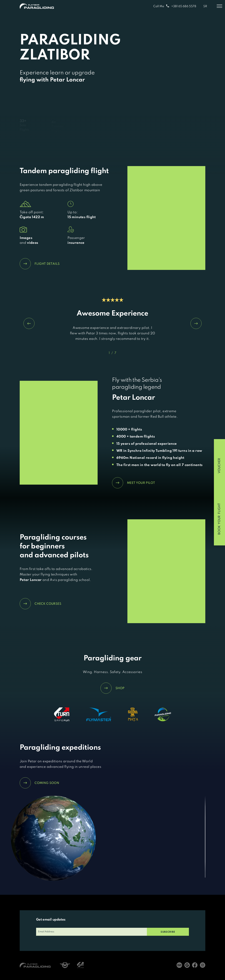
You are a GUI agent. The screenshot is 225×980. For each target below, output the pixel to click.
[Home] (37, 6)
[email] (92, 932)
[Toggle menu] (219, 6)
